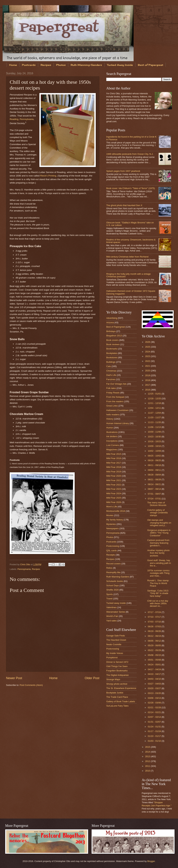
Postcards (29, 65)
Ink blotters (112, 436)
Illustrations (112, 432)
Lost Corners (113, 445)
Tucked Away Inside (120, 65)
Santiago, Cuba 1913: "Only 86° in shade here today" (158, 593)
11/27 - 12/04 (155, 413)
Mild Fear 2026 (114, 502)
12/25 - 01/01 (155, 394)
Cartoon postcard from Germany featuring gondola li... (158, 543)
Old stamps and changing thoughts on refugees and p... (159, 523)
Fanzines (111, 379)
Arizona (110, 323)
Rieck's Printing (48, 176)
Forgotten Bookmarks (117, 671)
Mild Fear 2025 (114, 498)
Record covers (113, 564)
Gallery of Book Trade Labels (121, 701)
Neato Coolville (114, 644)
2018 (148, 380)
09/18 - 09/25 (155, 460)
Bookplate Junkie (115, 693)
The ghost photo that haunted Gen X (124, 205)
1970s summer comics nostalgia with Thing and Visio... (158, 573)
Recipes (46, 65)
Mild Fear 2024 (114, 493)
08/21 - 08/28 (155, 479)
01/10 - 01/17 (155, 736)
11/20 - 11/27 (155, 417)
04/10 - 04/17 (155, 674)
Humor (110, 428)
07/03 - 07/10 (155, 622)
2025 (148, 347)
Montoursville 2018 (116, 511)
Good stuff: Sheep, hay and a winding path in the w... (159, 563)
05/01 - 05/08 (155, 660)
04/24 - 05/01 (155, 665)
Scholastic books (115, 581)
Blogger (151, 861)
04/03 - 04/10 (155, 679)
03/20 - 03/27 (155, 688)
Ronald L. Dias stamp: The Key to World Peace (158, 583)
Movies (110, 515)
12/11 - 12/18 (155, 403)
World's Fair (112, 616)
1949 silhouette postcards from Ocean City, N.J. (130, 154)
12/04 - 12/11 (155, 408)
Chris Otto (26, 564)
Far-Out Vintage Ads (116, 384)
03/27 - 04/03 (155, 684)
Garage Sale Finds (116, 636)
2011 (148, 766)
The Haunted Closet (116, 640)
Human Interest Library (118, 423)
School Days (113, 585)
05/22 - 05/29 (155, 650)
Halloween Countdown (117, 410)
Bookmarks (112, 349)
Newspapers (113, 528)
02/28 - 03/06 (155, 703)
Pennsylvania (24, 569)
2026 (148, 342)
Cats (109, 366)
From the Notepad (115, 397)
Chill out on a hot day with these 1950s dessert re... (158, 603)
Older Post (92, 678)
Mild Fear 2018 (114, 467)
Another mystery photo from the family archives (158, 553)
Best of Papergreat (116, 327)
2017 (148, 385)
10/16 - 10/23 (155, 441)
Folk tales (111, 388)
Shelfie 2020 (113, 590)
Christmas (111, 371)
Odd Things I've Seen (117, 666)
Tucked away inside (116, 603)
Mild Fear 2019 (114, 472)
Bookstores (112, 357)
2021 (148, 366)
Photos (61, 65)
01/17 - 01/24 (155, 731)
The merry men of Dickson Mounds (157, 504)
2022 (148, 361)
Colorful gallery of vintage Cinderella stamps (157, 513)
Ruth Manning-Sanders (86, 65)
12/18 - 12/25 (155, 399)
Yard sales (111, 621)
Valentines (111, 607)
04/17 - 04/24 (155, 669)
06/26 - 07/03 (155, 626)
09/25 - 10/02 (155, 456)
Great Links (112, 406)
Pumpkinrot (112, 658)
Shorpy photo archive (117, 684)
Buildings (111, 362)
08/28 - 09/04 (155, 475)
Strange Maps (113, 679)
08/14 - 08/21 (155, 484)
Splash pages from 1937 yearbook (123, 171)
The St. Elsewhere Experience (121, 688)
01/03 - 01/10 (155, 741)
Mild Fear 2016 (114, 458)
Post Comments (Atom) (31, 685)
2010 (148, 771)
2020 (148, 371)
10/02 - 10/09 (155, 451)
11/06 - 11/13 (155, 427)
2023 (148, 356)
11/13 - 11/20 (155, 422)
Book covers (112, 340)
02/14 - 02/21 (155, 712)
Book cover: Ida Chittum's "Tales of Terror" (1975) (131, 188)
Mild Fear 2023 (114, 489)
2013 (148, 756)
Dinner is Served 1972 (117, 662)
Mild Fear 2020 (114, 476)
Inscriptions (112, 441)
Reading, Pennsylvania (22, 119)
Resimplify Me (113, 572)
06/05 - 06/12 (155, 641)
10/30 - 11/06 (155, 432)
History (110, 419)
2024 (148, 352)
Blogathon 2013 (114, 336)
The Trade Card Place (117, 697)
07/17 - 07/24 (155, 612)
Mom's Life (112, 507)
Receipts (111, 555)
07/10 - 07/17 (155, 617)
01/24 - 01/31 (155, 727)
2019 (148, 375)
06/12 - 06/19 (155, 636)
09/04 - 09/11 (155, 470)
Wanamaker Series (116, 612)
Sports (109, 594)
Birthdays (111, 331)
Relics (109, 568)
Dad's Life (111, 375)
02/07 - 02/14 (155, 717)
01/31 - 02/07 (155, 722)
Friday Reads (113, 393)
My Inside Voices (115, 653)
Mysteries (111, 524)
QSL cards (111, 550)
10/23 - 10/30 (155, 437)
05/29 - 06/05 (155, 645)
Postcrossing (113, 546)
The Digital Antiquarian (118, 675)
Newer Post (14, 678)
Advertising (112, 318)
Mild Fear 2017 (114, 463)
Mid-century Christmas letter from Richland (127, 257)
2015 (148, 747)
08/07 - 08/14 (155, 489)
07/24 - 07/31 (155, 499)
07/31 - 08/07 (155, 494)
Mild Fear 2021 (114, 480)
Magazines (112, 450)
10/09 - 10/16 (155, 446)
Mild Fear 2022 (114, 485)
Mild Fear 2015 (114, 454)
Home (13, 65)
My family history (115, 520)
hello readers (113, 415)
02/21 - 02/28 (155, 707)
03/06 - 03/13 (155, 698)
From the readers (115, 401)
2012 (148, 761)
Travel (109, 599)
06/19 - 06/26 (155, 631)
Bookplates (112, 353)
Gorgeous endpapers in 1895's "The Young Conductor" (159, 533)
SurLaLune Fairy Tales (117, 706)
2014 (148, 752)
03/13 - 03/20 (155, 693)
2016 (148, 390)
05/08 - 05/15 (155, 655)
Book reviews (113, 344)
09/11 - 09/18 (155, 465)
